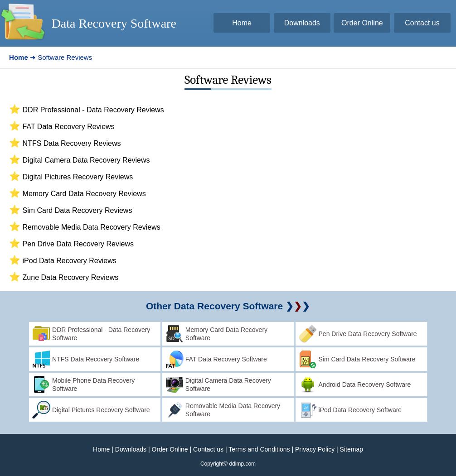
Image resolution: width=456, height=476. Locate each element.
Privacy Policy (315, 449)
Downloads (131, 449)
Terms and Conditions (259, 449)
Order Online (170, 449)
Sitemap (352, 449)
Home (101, 449)
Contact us (208, 449)
